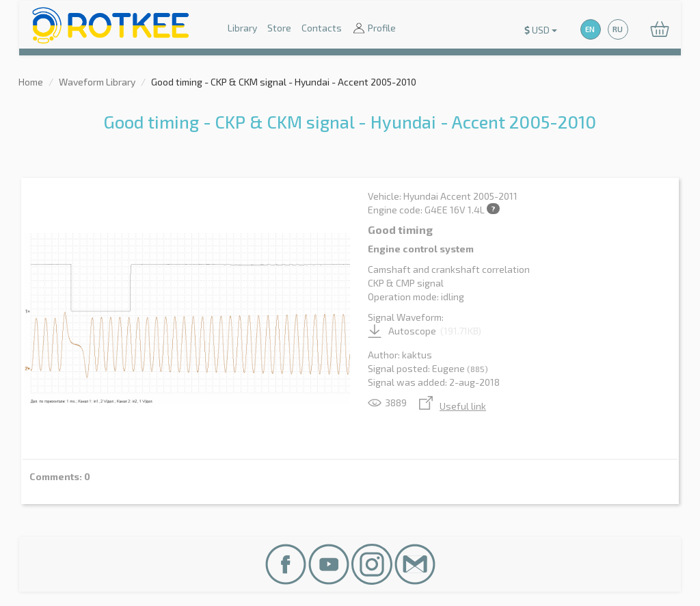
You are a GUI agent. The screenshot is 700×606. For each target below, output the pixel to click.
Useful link (453, 406)
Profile (374, 29)
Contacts (322, 28)
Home (31, 82)
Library (242, 28)
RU (618, 29)
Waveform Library (97, 82)
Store (279, 28)
